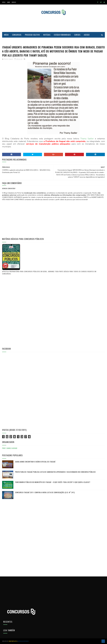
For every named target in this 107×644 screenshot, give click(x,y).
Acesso (87, 35)
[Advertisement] (54, 24)
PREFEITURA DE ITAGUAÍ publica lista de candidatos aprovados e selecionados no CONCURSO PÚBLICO (55, 472)
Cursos (77, 35)
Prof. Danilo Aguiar (10, 448)
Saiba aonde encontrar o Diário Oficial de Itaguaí (35, 462)
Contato (14, 2)
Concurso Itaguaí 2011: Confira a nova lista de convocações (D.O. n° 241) (45, 492)
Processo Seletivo (32, 35)
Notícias (47, 35)
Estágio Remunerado (62, 35)
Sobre (8, 2)
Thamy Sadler (87, 139)
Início (4, 2)
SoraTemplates (13, 641)
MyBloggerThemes (24, 641)
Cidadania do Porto (12, 40)
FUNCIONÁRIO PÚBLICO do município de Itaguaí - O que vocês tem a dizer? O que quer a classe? (53, 482)
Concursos (17, 35)
